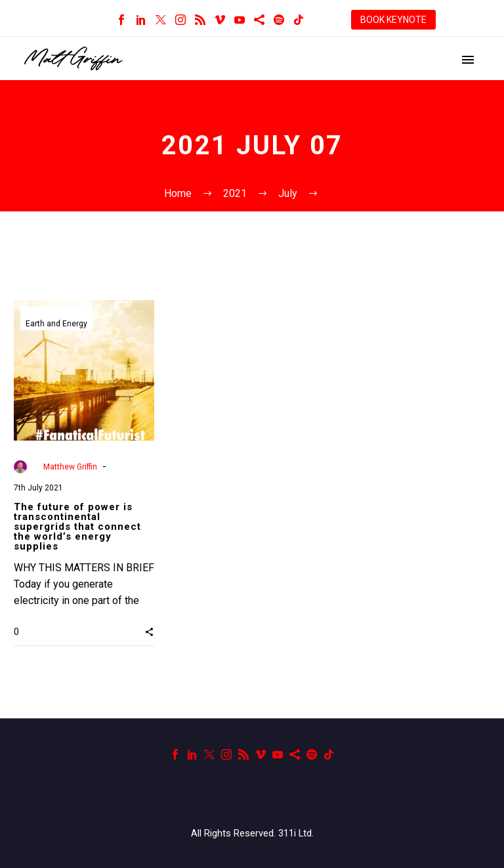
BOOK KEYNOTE (393, 20)
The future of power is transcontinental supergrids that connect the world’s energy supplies (77, 527)
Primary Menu (468, 60)
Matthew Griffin (70, 467)
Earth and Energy (56, 324)
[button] (149, 631)
